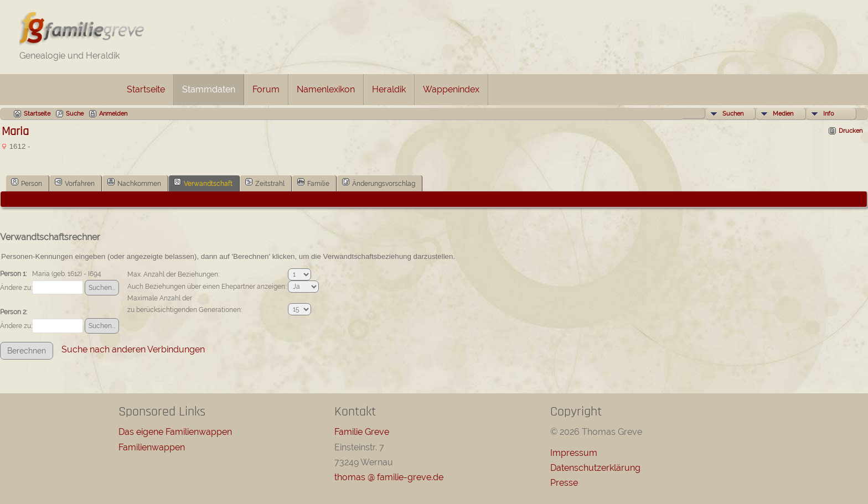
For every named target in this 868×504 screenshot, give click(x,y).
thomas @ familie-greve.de (389, 477)
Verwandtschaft (203, 183)
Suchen (733, 114)
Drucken (851, 131)
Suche (75, 114)
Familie (313, 183)
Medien (783, 114)
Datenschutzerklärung (595, 468)
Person (27, 183)
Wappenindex (451, 89)
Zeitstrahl (265, 183)
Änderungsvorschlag (379, 183)
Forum (266, 89)
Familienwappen (152, 447)
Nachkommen (134, 183)
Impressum (574, 453)
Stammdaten (209, 89)
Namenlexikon (326, 89)
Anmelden (113, 114)
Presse (564, 483)
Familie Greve (362, 432)
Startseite (146, 89)
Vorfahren (75, 183)
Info (829, 114)
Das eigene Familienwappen (175, 432)
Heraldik (389, 89)
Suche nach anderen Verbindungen (133, 349)
